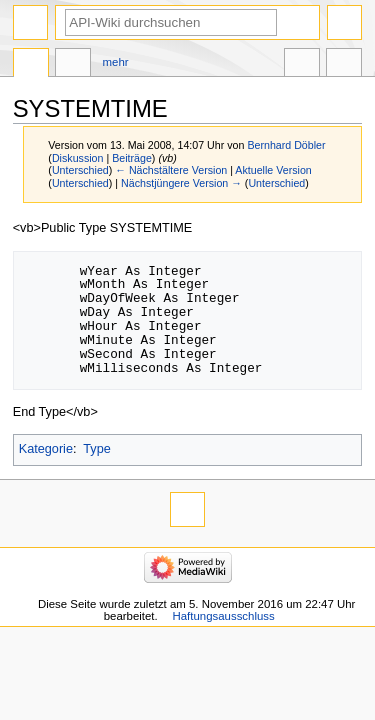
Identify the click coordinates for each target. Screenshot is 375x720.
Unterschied (80, 170)
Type (97, 449)
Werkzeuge (344, 65)
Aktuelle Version (273, 170)
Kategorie (46, 449)
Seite (31, 65)
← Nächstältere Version (171, 170)
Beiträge (132, 158)
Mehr (116, 62)
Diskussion (78, 158)
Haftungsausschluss (224, 616)
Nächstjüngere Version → (181, 183)
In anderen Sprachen (302, 65)
